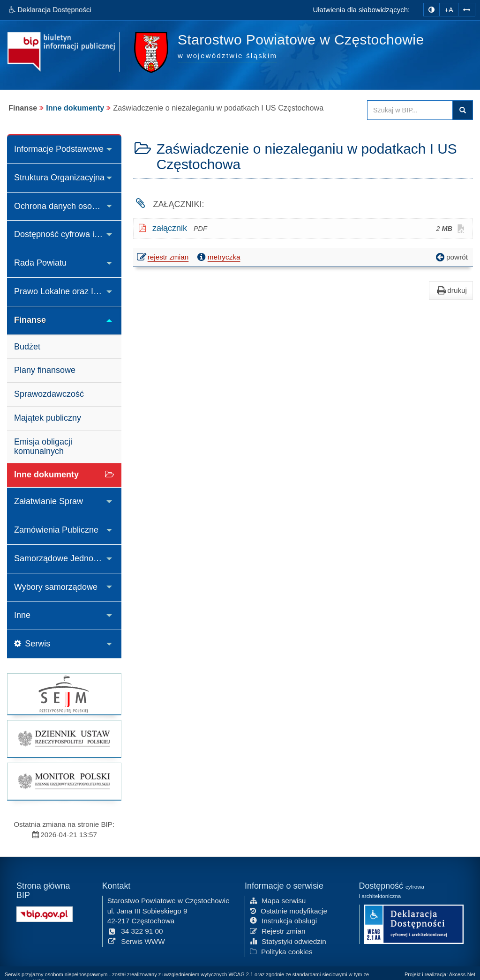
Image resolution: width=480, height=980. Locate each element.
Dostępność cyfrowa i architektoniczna (68, 234)
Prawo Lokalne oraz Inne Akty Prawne (68, 291)
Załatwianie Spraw (49, 501)
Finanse (30, 320)
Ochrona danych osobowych (67, 206)
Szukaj (463, 110)
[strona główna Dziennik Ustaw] (64, 739)
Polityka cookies (281, 951)
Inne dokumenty (75, 108)
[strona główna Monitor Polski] (64, 781)
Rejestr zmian (278, 931)
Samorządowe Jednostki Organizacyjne (68, 558)
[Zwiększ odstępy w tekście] (467, 9)
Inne (22, 615)
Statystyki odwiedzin (288, 941)
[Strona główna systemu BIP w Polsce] (45, 913)
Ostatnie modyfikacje (289, 910)
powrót (451, 257)
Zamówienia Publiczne (56, 530)
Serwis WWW (136, 941)
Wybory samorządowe (56, 587)
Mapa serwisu (278, 900)
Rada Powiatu (40, 263)
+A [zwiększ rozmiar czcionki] (449, 10)
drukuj (451, 290)
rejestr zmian (163, 258)
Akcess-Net (462, 974)
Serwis (32, 644)
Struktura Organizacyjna (59, 178)
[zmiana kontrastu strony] (431, 10)
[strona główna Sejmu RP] (64, 694)
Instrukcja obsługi (283, 920)
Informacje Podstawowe (59, 149)
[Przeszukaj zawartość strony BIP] (410, 110)
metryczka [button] (218, 257)
